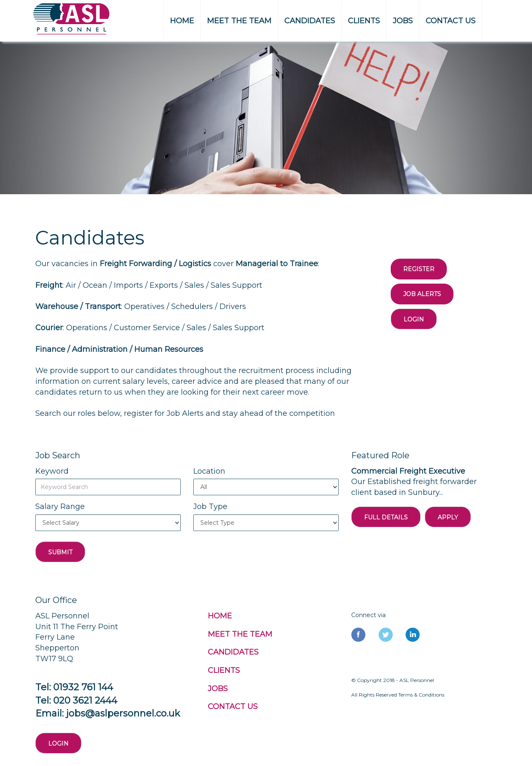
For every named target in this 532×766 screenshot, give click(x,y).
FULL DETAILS (386, 517)
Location (209, 471)
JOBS (403, 21)
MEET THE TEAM (239, 21)
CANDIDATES (310, 21)
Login (414, 319)
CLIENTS (364, 21)
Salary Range (60, 507)
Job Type (210, 507)
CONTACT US (451, 21)
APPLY (448, 517)
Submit (60, 552)
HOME (182, 21)
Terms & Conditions (421, 695)
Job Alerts (422, 294)
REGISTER (419, 269)
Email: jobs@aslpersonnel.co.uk (108, 713)
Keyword (52, 471)
